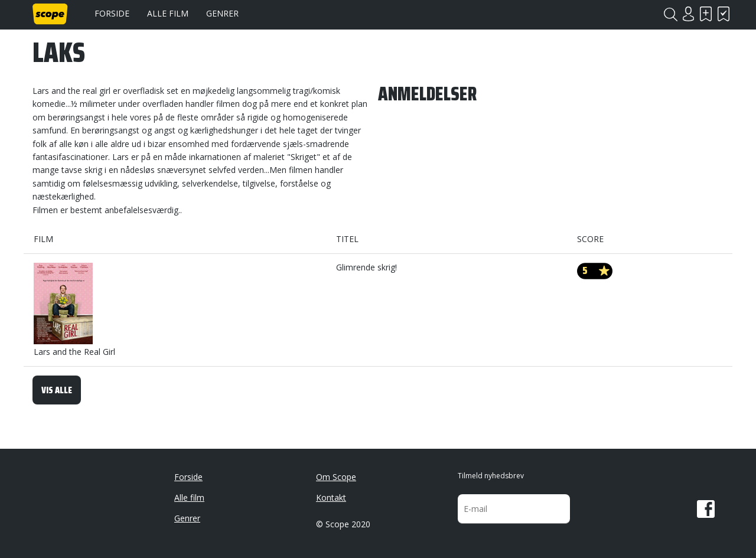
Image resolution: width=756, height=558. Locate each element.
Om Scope (336, 477)
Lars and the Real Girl (74, 310)
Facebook (706, 509)
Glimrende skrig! (366, 267)
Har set (724, 14)
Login (688, 14)
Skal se (706, 14)
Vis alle (57, 390)
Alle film (168, 13)
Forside (112, 13)
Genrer (222, 13)
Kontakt (331, 497)
